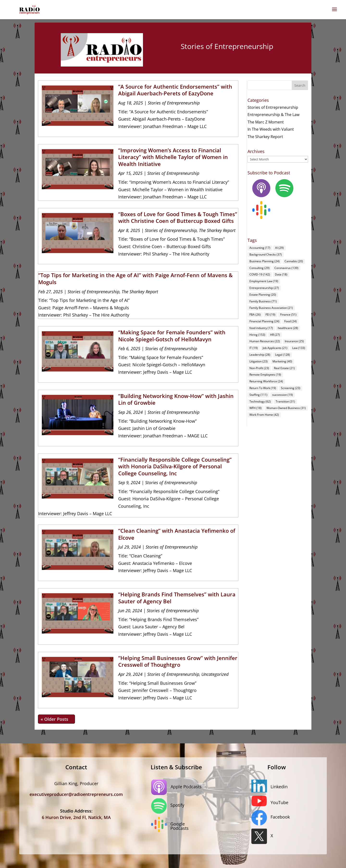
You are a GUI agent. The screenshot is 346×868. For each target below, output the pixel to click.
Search (300, 85)
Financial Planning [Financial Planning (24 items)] (264, 321)
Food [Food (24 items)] (290, 321)
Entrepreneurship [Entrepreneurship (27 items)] (264, 288)
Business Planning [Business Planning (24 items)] (265, 261)
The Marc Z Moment (266, 122)
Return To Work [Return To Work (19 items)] (263, 388)
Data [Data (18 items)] (281, 274)
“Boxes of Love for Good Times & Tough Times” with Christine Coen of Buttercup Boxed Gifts (178, 217)
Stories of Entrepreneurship (174, 103)
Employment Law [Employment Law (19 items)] (264, 281)
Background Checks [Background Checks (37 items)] (266, 254)
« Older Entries (56, 719)
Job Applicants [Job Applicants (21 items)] (275, 348)
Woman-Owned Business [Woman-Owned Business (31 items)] (286, 408)
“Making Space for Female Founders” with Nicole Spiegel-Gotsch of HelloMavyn (172, 336)
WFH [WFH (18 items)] (256, 408)
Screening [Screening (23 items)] (291, 388)
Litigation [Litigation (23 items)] (259, 361)
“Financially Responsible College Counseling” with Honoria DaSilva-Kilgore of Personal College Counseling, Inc (175, 466)
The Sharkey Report (217, 230)
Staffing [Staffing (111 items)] (258, 395)
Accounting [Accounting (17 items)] (260, 248)
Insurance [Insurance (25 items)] (294, 341)
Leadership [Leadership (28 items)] (260, 355)
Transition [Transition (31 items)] (285, 401)
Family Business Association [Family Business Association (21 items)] (271, 308)
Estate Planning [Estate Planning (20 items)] (263, 295)
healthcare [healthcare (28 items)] (288, 328)
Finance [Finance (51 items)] (288, 315)
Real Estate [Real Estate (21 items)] (284, 368)
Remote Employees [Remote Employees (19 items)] (265, 375)
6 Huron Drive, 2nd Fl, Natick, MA (76, 817)
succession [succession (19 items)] (283, 395)
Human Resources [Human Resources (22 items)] (265, 341)
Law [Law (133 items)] (299, 348)
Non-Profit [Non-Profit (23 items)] (259, 368)
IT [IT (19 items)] (254, 348)
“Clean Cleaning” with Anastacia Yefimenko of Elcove (177, 534)
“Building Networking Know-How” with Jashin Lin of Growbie (176, 399)
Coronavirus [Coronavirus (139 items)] (286, 268)
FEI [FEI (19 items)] (270, 315)
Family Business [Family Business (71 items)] (263, 301)
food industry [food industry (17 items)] (261, 328)
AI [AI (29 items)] (279, 248)
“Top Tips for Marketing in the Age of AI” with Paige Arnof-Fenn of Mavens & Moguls (135, 278)
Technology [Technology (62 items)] (260, 401)
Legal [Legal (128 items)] (283, 355)
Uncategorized (215, 674)
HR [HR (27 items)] (275, 335)
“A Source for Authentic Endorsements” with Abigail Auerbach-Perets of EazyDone (175, 90)
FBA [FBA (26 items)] (255, 315)
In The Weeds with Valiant (271, 129)
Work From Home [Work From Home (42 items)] (264, 415)
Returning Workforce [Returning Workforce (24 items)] (266, 381)
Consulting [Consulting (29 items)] (259, 268)
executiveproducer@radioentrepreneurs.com (76, 794)
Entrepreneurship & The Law (273, 115)
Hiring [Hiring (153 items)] (257, 335)
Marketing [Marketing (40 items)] (282, 361)
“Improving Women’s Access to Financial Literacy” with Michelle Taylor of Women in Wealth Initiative (173, 157)
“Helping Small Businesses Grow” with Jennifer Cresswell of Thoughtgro (178, 661)
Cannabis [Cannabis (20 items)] (294, 261)
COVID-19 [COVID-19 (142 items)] (260, 274)
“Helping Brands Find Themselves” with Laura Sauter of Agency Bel (177, 598)
